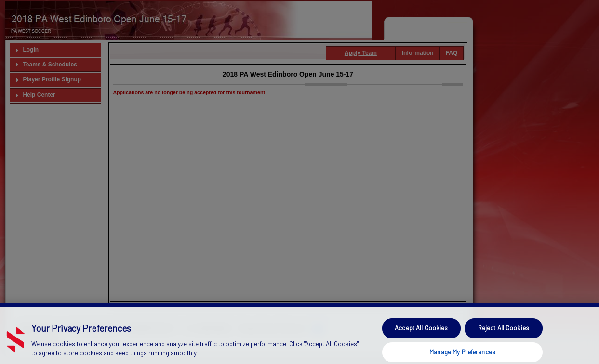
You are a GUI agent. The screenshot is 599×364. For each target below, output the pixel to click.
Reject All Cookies (504, 337)
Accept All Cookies (421, 337)
